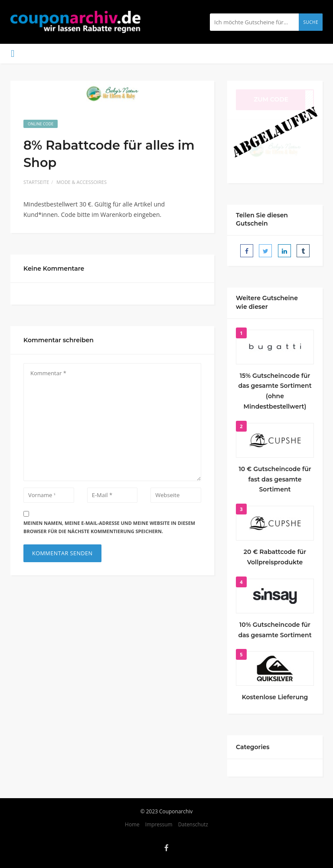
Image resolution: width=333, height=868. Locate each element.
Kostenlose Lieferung (275, 697)
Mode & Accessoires (82, 182)
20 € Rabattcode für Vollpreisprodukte (275, 557)
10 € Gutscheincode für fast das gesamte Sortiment (275, 479)
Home (132, 824)
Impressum (159, 824)
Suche (311, 22)
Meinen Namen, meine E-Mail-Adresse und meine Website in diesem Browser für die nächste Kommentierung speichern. (109, 527)
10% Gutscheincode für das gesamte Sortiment (275, 630)
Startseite (36, 182)
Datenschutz (193, 824)
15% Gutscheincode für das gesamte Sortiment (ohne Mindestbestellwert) (275, 391)
